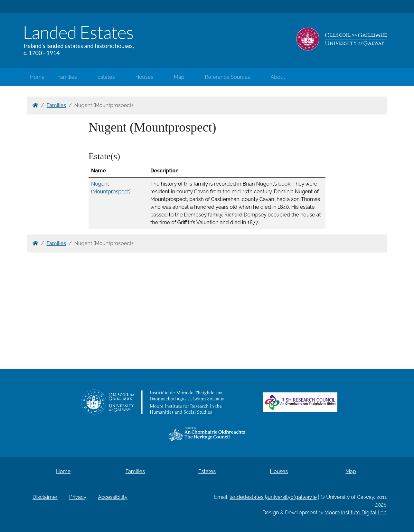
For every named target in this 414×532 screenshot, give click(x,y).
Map (179, 77)
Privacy (78, 497)
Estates (106, 77)
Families (67, 77)
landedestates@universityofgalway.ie (273, 497)
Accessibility (113, 497)
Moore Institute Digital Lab (356, 513)
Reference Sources (227, 77)
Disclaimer (45, 497)
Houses (144, 77)
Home (37, 77)
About (278, 77)
